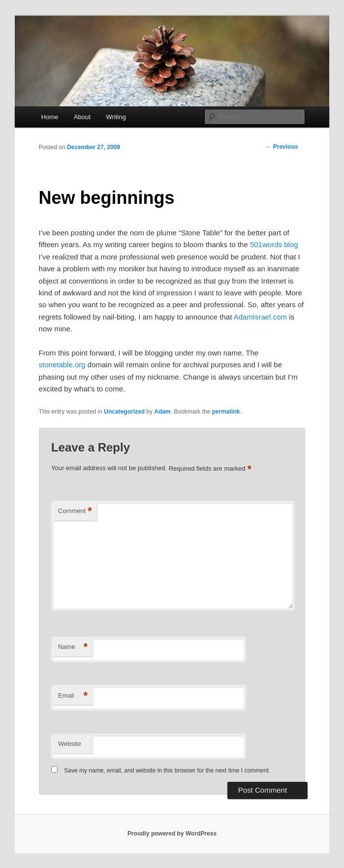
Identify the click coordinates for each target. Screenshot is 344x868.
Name (73, 647)
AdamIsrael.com (260, 317)
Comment (75, 511)
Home (50, 117)
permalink (226, 412)
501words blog (274, 244)
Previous (281, 147)
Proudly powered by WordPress (172, 834)
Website (70, 744)
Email (73, 696)
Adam (162, 412)
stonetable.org (62, 365)
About (82, 117)
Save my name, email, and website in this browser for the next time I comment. (167, 771)
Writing (116, 117)
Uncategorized (124, 412)
